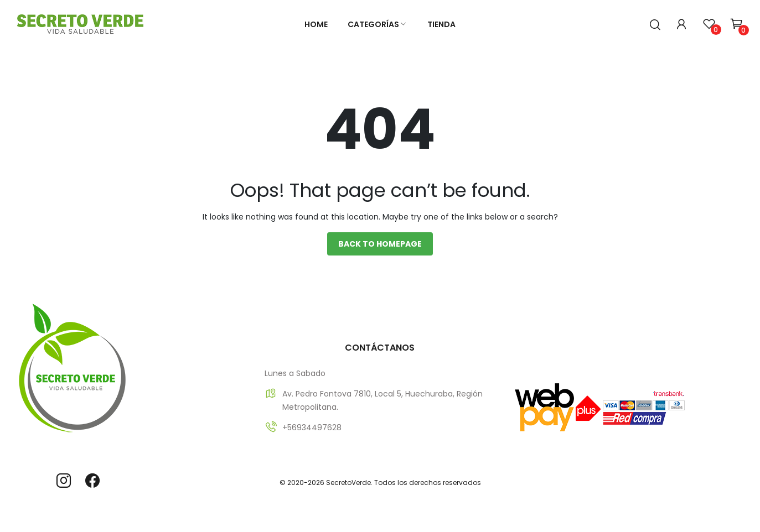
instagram (64, 481)
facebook (92, 481)
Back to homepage (380, 244)
